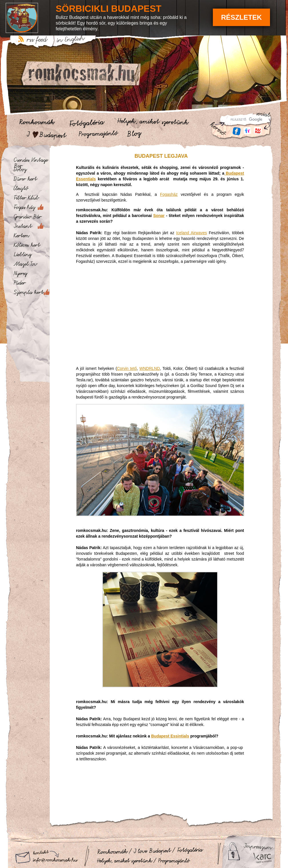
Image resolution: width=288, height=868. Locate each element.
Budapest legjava (161, 156)
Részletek (242, 17)
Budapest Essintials (170, 736)
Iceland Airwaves (191, 233)
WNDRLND (150, 368)
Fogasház (169, 194)
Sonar (159, 216)
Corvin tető (127, 368)
